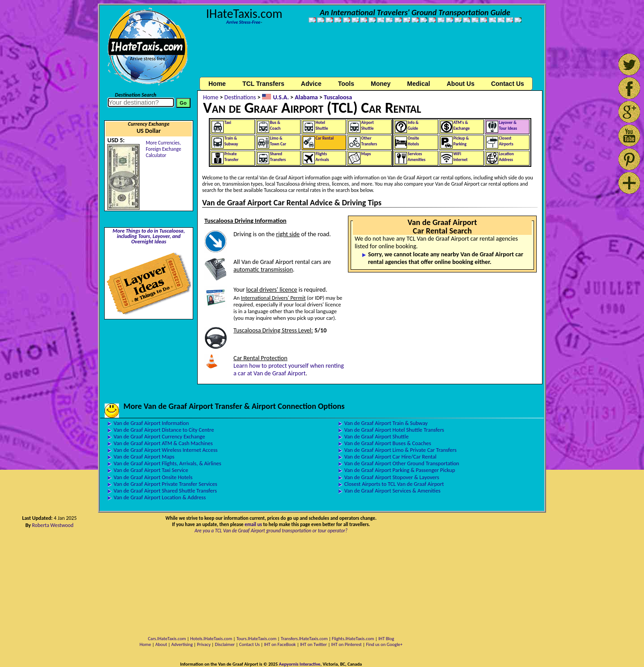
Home (217, 84)
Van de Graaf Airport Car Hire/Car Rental (390, 457)
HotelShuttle (322, 125)
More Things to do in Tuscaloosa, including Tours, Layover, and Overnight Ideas (149, 236)
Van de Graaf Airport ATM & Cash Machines (163, 443)
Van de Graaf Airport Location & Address (160, 497)
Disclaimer (225, 644)
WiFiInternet (461, 157)
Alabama (306, 97)
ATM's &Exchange (462, 125)
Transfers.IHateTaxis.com (304, 639)
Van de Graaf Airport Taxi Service (151, 470)
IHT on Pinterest (347, 644)
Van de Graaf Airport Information (151, 423)
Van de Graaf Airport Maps (144, 457)
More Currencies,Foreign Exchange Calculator (163, 149)
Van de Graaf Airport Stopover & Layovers (392, 477)
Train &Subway (231, 141)
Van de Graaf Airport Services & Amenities (392, 491)
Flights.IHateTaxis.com (353, 639)
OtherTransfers (369, 141)
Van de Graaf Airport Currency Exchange (159, 436)
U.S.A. (281, 97)
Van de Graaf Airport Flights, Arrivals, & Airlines (167, 463)
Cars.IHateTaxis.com (167, 639)
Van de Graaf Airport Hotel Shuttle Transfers (394, 430)
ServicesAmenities (417, 157)
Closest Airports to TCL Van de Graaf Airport (394, 484)
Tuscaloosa (338, 97)
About (161, 644)
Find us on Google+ (384, 644)
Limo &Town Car (278, 141)
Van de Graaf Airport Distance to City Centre (164, 430)
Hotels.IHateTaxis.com (211, 639)
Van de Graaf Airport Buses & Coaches (388, 443)
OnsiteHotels (414, 141)
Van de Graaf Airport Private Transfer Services (165, 484)
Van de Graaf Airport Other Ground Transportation (402, 463)
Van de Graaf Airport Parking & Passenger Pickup (400, 470)
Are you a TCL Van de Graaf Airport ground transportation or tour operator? (271, 531)
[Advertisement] (370, 55)
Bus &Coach (275, 125)
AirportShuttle (368, 125)
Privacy (204, 644)
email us (253, 524)
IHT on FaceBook (280, 644)
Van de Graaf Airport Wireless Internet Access (166, 450)
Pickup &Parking (461, 141)
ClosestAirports (506, 141)
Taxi (228, 123)
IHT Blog (386, 639)
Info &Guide (413, 125)
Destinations (240, 97)
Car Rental (325, 138)
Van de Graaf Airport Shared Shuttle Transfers (165, 491)
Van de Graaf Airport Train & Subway (386, 423)
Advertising (182, 644)
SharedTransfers (278, 157)
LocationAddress (506, 157)
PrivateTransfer (232, 157)
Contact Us (250, 644)
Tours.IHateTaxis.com (256, 639)
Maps (366, 154)
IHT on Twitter (314, 644)
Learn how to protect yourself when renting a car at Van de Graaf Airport (289, 370)
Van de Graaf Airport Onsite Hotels (153, 477)
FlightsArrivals (322, 157)
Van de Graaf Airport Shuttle (377, 436)
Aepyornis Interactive (300, 664)
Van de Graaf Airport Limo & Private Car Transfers (400, 450)
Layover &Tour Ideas (508, 125)
